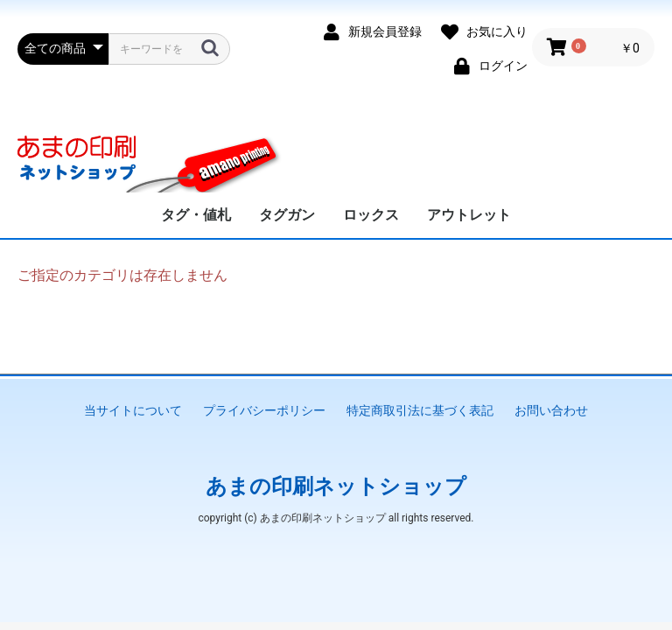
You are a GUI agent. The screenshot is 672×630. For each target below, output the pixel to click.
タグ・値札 (196, 215)
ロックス (371, 215)
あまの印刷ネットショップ (336, 486)
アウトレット (469, 215)
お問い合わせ (551, 410)
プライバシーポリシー (264, 410)
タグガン (287, 215)
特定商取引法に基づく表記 (420, 410)
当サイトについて (133, 410)
